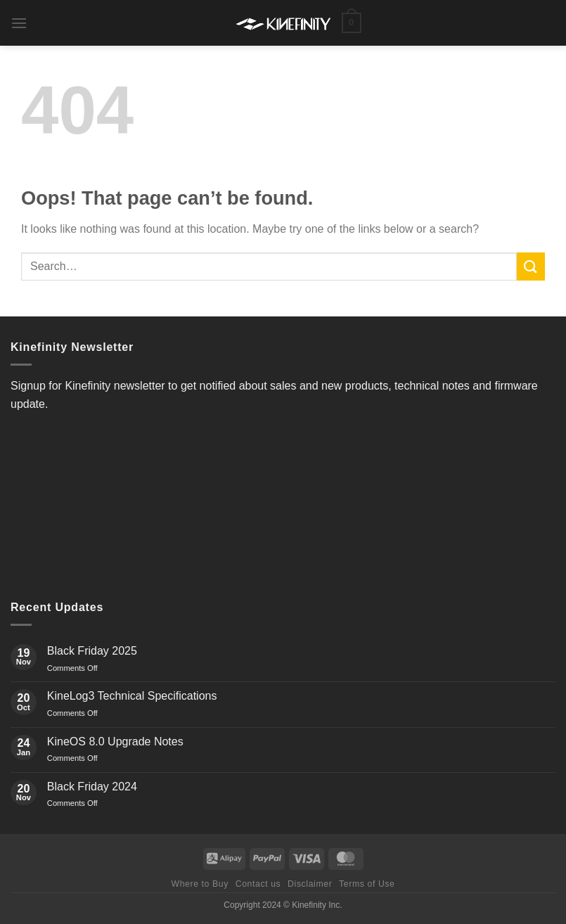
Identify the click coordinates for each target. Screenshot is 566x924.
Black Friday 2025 (92, 651)
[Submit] (531, 266)
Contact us (258, 884)
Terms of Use (367, 884)
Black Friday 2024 (92, 787)
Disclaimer (310, 884)
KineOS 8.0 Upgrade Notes (115, 742)
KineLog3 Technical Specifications (132, 696)
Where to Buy (199, 884)
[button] (19, 23)
